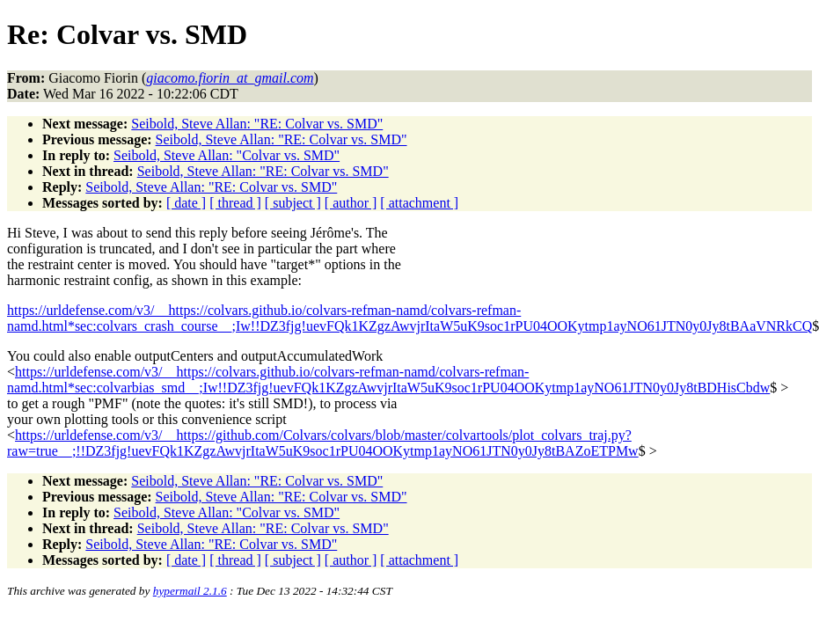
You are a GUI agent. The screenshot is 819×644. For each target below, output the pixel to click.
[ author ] (351, 203)
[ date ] (186, 203)
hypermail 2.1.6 (190, 591)
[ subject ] (293, 203)
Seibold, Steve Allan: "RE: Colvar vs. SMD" (257, 124)
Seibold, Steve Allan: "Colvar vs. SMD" (227, 155)
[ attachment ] (419, 203)
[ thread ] (235, 203)
